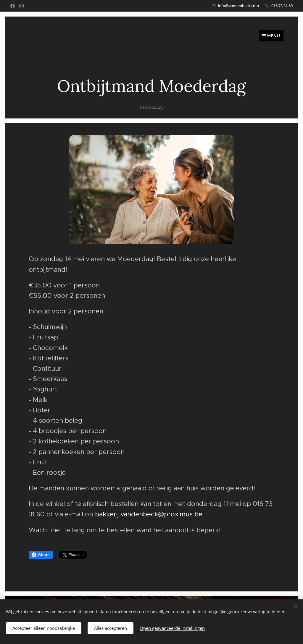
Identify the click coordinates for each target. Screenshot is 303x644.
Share (41, 555)
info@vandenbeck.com (238, 6)
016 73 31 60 (282, 6)
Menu (271, 36)
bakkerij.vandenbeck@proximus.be (149, 514)
